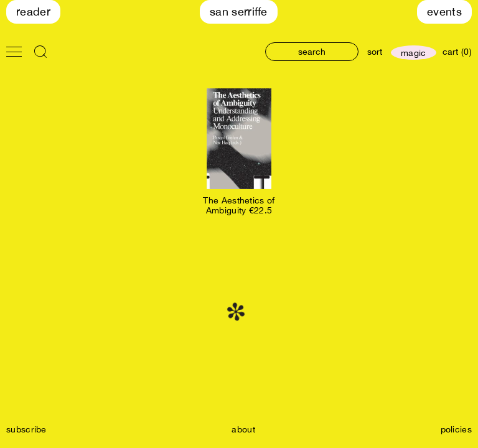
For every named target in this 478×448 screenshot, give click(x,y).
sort (375, 52)
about (243, 429)
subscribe (26, 429)
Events (444, 12)
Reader (33, 12)
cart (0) (457, 52)
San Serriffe (239, 12)
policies (456, 429)
